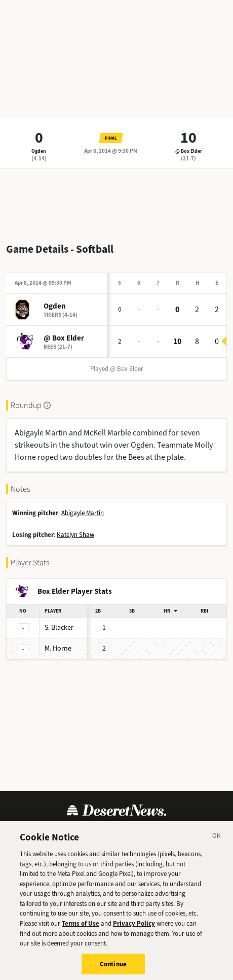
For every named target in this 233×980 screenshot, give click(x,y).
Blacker (59, 628)
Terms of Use (81, 926)
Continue (113, 967)
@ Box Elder (189, 151)
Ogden (39, 151)
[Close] (217, 841)
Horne (58, 648)
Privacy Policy (134, 926)
